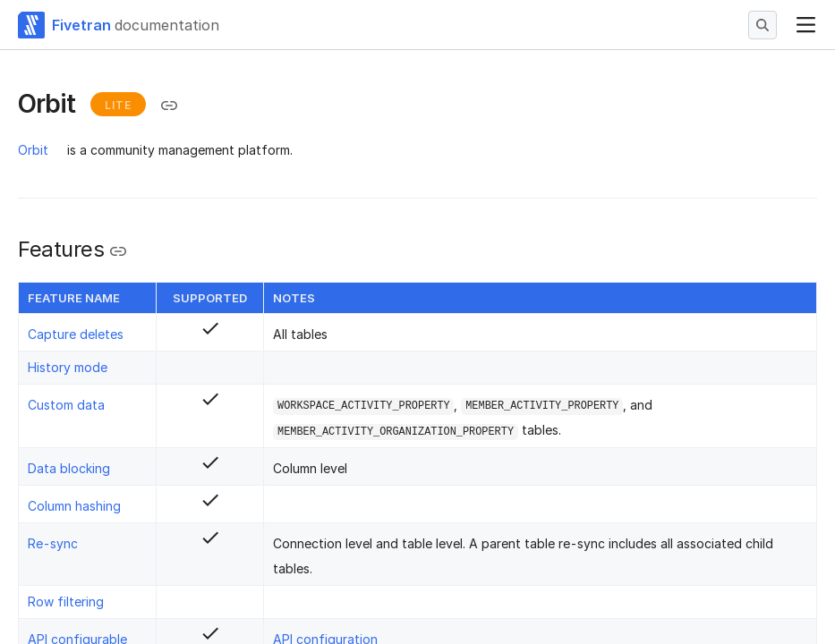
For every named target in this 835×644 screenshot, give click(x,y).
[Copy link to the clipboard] (169, 106)
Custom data (66, 405)
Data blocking (69, 468)
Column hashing (74, 506)
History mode (68, 367)
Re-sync (53, 543)
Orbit (33, 150)
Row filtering (66, 602)
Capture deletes (76, 334)
